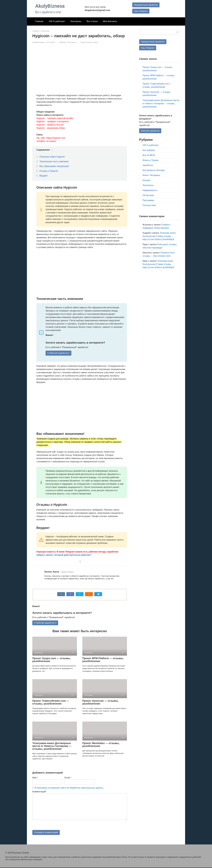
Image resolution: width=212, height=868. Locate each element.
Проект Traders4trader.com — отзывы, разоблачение (51, 702)
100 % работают (57, 21)
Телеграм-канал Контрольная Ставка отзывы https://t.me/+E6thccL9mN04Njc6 (159, 236)
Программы (148, 201)
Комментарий (39, 792)
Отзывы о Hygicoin (49, 171)
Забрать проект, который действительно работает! (64, 555)
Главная (39, 21)
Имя (35, 778)
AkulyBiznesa (50, 6)
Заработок (148, 165)
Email (68, 778)
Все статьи (92, 21)
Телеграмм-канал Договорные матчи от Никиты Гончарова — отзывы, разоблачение (52, 746)
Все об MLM (149, 155)
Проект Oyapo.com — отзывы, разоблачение (52, 660)
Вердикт (44, 176)
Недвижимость (150, 191)
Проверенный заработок (146, 5)
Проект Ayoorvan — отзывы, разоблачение (100, 702)
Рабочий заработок (150, 131)
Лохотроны (76, 21)
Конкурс (146, 181)
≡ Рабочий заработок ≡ (59, 353)
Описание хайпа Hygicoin (52, 157)
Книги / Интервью (151, 176)
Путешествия (149, 206)
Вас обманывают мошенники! (54, 166)
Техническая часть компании (54, 161)
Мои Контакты (110, 21)
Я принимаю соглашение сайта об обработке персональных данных (69, 788)
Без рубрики (149, 150)
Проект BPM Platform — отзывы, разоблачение (103, 660)
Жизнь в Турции (150, 160)
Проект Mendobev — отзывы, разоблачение (101, 745)
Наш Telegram (141, 11)
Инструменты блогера (154, 170)
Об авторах (148, 196)
